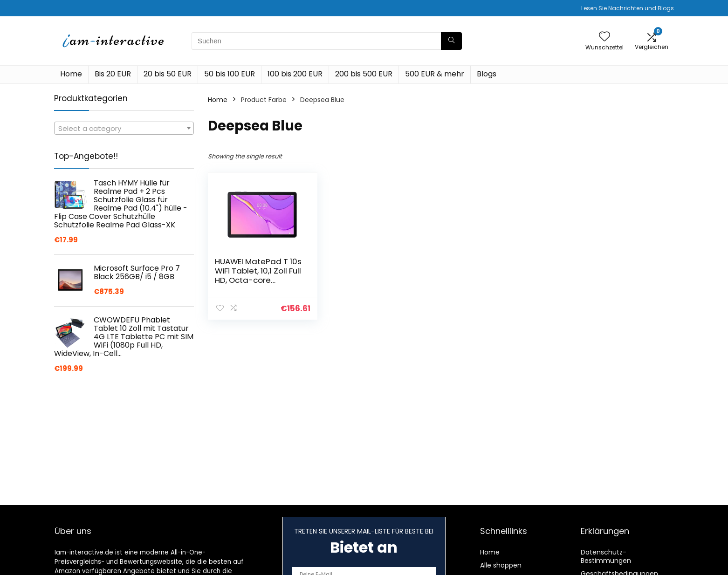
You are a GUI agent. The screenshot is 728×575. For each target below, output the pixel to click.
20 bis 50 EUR (168, 74)
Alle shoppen (501, 565)
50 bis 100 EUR (230, 74)
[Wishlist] (604, 37)
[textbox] (124, 129)
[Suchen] (451, 41)
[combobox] (124, 128)
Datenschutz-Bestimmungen (606, 556)
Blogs (487, 74)
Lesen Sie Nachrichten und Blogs (628, 8)
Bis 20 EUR (113, 74)
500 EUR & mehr (435, 74)
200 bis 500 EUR (364, 74)
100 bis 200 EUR (295, 74)
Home (71, 74)
